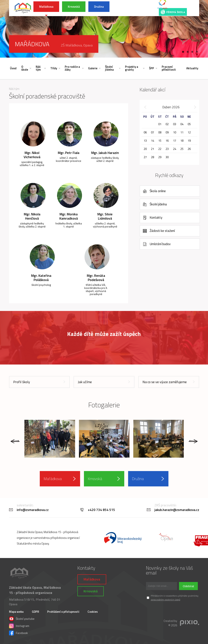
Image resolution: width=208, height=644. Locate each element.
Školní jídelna (109, 68)
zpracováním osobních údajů (165, 600)
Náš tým (38, 68)
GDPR (35, 612)
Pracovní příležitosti (169, 68)
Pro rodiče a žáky (72, 68)
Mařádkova (46, 7)
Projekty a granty (132, 68)
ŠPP (152, 68)
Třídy (54, 68)
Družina (99, 7)
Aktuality (192, 68)
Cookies (93, 612)
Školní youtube (22, 618)
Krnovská (74, 7)
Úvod (13, 68)
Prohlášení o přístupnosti (63, 612)
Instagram (19, 625)
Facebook (18, 632)
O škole (25, 68)
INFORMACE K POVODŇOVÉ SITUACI (132, 8)
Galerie (93, 68)
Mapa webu (16, 612)
